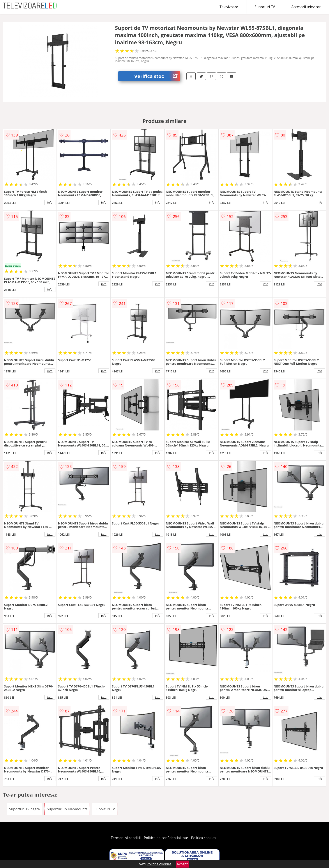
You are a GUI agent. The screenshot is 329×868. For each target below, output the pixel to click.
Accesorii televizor (306, 7)
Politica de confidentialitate (166, 838)
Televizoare (229, 7)
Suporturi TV (265, 7)
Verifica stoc (157, 76)
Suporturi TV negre (25, 809)
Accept (182, 864)
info (50, 202)
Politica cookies (204, 838)
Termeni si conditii (126, 838)
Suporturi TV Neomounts (67, 809)
